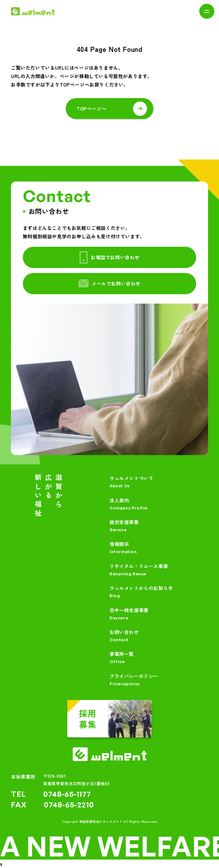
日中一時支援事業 (159, 614)
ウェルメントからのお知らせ (159, 592)
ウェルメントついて (159, 482)
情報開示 (159, 548)
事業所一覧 (159, 658)
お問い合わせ (159, 636)
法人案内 (159, 504)
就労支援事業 (159, 526)
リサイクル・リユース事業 (159, 570)
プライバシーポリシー (159, 680)
